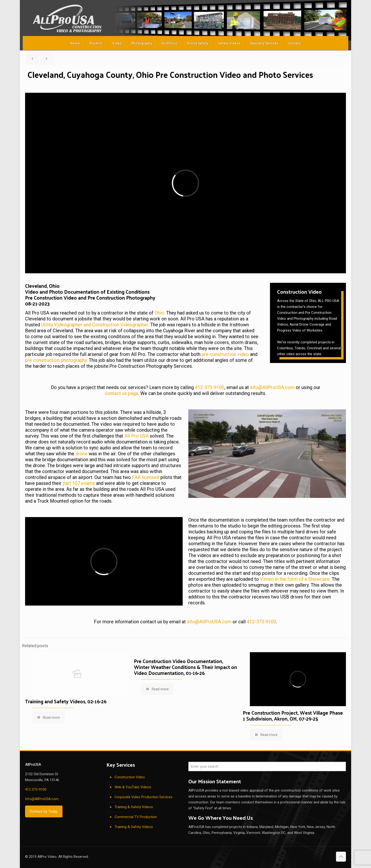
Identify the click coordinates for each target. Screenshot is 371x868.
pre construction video (225, 354)
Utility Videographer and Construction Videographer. (95, 325)
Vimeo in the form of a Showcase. (295, 579)
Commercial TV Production (136, 817)
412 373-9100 (36, 789)
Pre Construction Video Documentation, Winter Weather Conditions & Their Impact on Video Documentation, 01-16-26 (185, 667)
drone (82, 454)
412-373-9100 (210, 387)
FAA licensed (146, 477)
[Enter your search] (267, 766)
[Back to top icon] (341, 857)
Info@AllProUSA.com (42, 799)
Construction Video (130, 777)
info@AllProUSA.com (272, 387)
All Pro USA (137, 436)
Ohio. (160, 313)
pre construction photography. (56, 360)
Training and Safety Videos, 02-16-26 (66, 701)
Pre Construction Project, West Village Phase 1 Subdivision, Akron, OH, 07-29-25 (293, 715)
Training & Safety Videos (134, 807)
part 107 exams (79, 483)
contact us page (121, 393)
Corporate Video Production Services (144, 797)
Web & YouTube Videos (133, 787)
